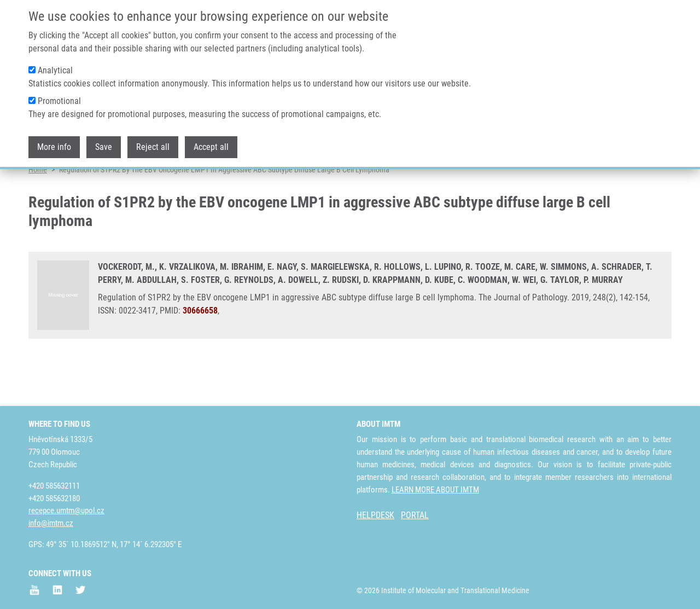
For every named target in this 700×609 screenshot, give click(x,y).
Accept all (211, 147)
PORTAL (415, 515)
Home (38, 211)
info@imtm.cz (51, 523)
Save (104, 147)
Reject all (153, 147)
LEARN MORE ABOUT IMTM (435, 490)
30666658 (200, 352)
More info (54, 147)
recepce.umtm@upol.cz (66, 511)
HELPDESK (375, 515)
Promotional (59, 101)
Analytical (55, 70)
